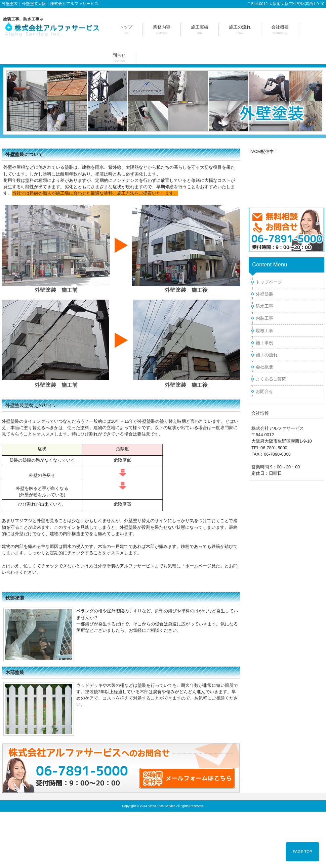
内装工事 (264, 318)
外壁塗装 (264, 294)
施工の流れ (267, 355)
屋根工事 (264, 331)
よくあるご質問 (271, 379)
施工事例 (264, 343)
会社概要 (264, 367)
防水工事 (264, 306)
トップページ (269, 282)
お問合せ (264, 391)
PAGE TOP (302, 852)
